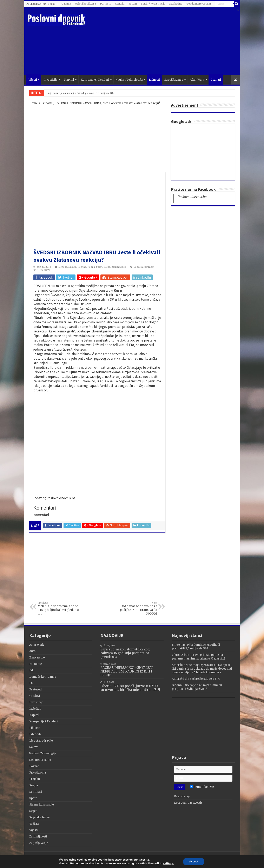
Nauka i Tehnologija (129, 80)
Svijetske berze (39, 817)
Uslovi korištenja (85, 4)
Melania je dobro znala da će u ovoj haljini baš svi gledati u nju (59, 608)
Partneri (105, 4)
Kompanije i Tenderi (95, 80)
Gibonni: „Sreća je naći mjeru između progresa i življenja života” (197, 687)
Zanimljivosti (119, 267)
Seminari (36, 792)
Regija (91, 267)
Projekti (35, 779)
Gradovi (35, 696)
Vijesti (33, 80)
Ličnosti (154, 80)
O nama (66, 4)
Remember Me (202, 787)
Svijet (33, 811)
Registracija (182, 796)
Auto (32, 651)
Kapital (69, 80)
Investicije (51, 80)
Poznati (216, 80)
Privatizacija (38, 773)
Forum (133, 4)
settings (168, 863)
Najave (72, 267)
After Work (197, 80)
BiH (32, 670)
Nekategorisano (40, 760)
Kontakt (120, 4)
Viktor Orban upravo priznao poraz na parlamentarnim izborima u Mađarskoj (198, 657)
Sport (99, 267)
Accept (194, 862)
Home (34, 103)
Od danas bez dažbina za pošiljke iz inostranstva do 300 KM (136, 608)
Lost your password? (188, 803)
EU (31, 683)
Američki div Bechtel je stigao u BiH (196, 679)
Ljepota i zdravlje (41, 741)
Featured (35, 690)
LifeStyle (35, 734)
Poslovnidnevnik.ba (192, 197)
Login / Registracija (153, 4)
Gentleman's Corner (199, 4)
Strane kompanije (42, 805)
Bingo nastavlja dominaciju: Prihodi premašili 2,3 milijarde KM (80, 93)
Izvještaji (35, 709)
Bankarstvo (37, 658)
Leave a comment (144, 267)
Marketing (176, 4)
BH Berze (36, 664)
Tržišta (34, 824)
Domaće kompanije (43, 677)
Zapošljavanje (174, 80)
